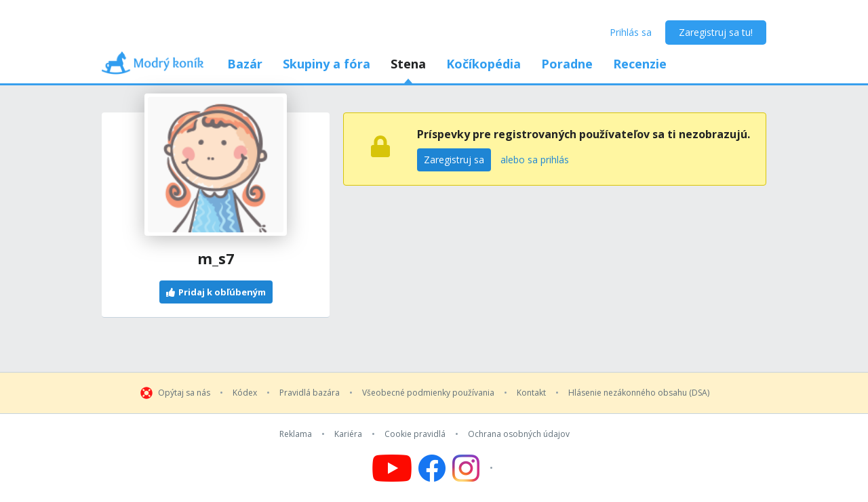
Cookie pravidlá (415, 434)
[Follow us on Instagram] (474, 468)
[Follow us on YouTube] (392, 468)
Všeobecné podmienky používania (428, 393)
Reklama (296, 434)
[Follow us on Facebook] (432, 468)
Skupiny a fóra (327, 64)
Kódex (245, 393)
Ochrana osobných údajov (519, 434)
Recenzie (640, 64)
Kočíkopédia (484, 64)
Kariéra (348, 434)
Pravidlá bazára (310, 393)
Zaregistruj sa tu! (716, 32)
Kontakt (531, 393)
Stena (408, 64)
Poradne (567, 64)
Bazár (245, 64)
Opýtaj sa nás (184, 393)
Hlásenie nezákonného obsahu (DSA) (639, 393)
